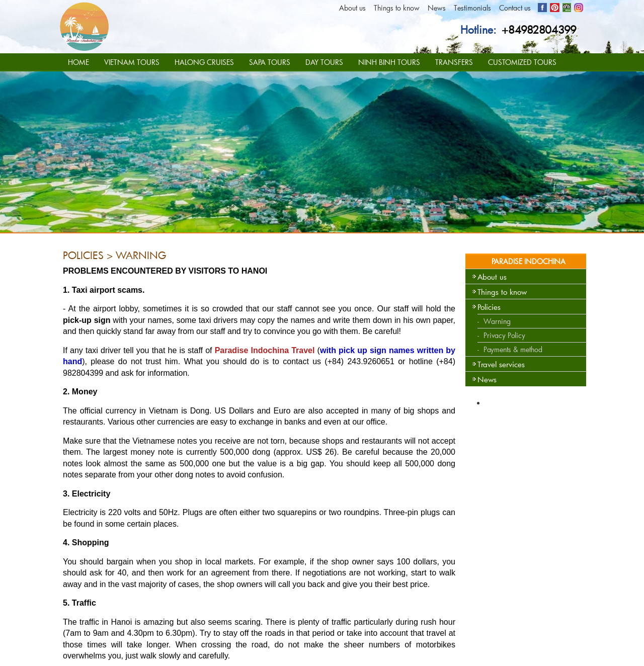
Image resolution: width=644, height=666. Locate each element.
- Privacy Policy (501, 335)
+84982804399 (539, 30)
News (437, 8)
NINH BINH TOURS (389, 62)
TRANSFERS (454, 62)
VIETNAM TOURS (132, 62)
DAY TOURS (324, 62)
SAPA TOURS (270, 62)
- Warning (494, 321)
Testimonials (472, 8)
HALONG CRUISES (204, 62)
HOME (78, 62)
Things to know (397, 8)
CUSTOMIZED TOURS (522, 62)
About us (352, 8)
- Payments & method (510, 349)
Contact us (515, 8)
